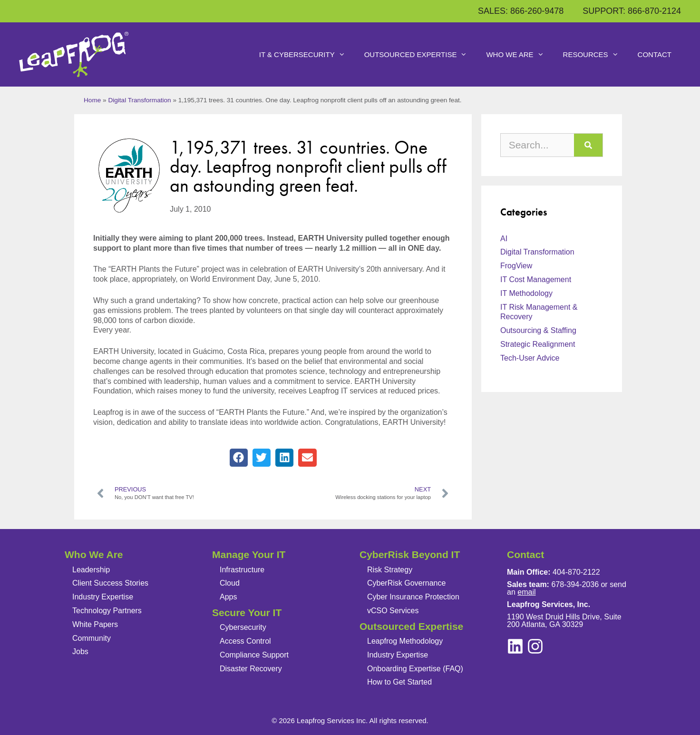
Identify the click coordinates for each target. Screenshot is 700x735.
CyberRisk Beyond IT (410, 554)
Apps (228, 597)
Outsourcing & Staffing (538, 330)
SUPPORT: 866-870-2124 (632, 11)
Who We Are (520, 55)
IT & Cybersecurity (307, 55)
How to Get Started (399, 682)
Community (92, 638)
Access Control (245, 641)
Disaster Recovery (251, 669)
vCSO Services (393, 611)
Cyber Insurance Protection (413, 597)
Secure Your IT (247, 612)
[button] (239, 458)
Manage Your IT (249, 554)
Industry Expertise (103, 597)
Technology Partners (107, 611)
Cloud (230, 583)
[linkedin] (535, 646)
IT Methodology (526, 293)
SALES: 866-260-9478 (521, 11)
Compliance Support (254, 655)
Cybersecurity (243, 627)
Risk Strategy (390, 570)
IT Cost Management (536, 279)
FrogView (516, 266)
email (526, 592)
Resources (596, 55)
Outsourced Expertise (421, 55)
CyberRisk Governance (406, 583)
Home (92, 100)
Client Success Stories (110, 583)
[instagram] (515, 646)
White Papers (95, 624)
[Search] (588, 145)
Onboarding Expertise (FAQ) (415, 669)
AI (504, 239)
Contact (655, 54)
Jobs (80, 652)
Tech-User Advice (530, 358)
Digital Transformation (139, 100)
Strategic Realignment (538, 344)
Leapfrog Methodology (405, 641)
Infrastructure (242, 570)
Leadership (91, 570)
